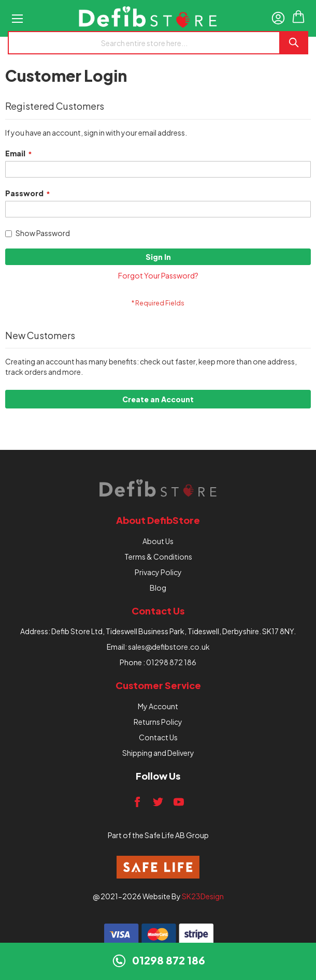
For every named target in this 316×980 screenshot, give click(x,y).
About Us (158, 541)
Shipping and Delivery (158, 753)
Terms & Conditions (158, 557)
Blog (158, 588)
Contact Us (158, 737)
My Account (158, 706)
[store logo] (148, 18)
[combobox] (143, 43)
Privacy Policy (158, 572)
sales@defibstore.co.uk (169, 647)
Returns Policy (158, 722)
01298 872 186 (171, 662)
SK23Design (203, 896)
